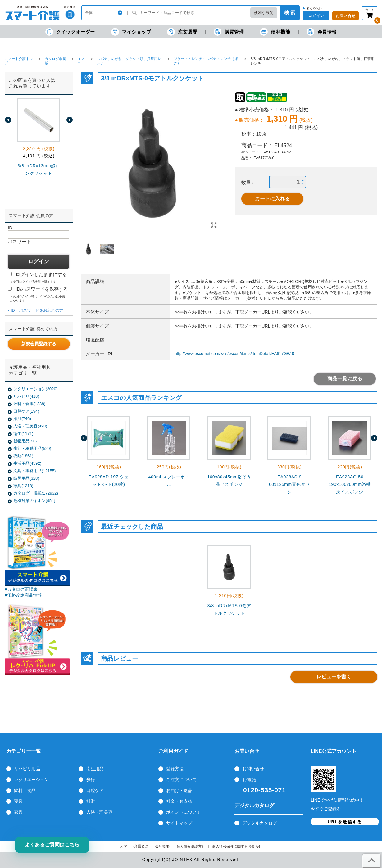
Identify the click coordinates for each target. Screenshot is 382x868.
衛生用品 (95, 769)
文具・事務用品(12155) (34, 471)
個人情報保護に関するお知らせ (237, 846)
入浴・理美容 (99, 812)
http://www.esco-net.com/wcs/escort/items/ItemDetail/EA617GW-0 (234, 353)
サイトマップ (179, 823)
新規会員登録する (39, 344)
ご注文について (181, 780)
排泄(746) (22, 419)
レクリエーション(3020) (35, 389)
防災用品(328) (26, 478)
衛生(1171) (23, 434)
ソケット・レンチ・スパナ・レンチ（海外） (206, 61)
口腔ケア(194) (26, 411)
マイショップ (131, 32)
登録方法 (175, 769)
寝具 (18, 801)
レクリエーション (31, 780)
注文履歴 (182, 32)
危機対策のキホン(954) (34, 501)
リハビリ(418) (26, 396)
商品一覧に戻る (345, 379)
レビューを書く (334, 677)
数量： (248, 182)
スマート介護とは (134, 846)
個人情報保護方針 (191, 846)
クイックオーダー (70, 32)
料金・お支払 (179, 801)
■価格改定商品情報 (23, 595)
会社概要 (162, 846)
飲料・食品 (25, 790)
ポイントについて (184, 812)
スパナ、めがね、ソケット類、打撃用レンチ (129, 61)
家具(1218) (23, 486)
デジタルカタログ (260, 823)
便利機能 (275, 32)
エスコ (81, 61)
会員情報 (322, 32)
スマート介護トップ (19, 61)
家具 (18, 812)
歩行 (91, 780)
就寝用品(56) (25, 441)
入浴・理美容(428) (30, 426)
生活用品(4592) (27, 463)
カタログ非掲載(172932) (36, 493)
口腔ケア (95, 790)
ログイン (316, 16)
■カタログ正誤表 (21, 589)
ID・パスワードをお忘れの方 (37, 310)
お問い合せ (253, 769)
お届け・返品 (179, 790)
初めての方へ (315, 8)
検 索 (290, 13)
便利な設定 (264, 13)
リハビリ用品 (27, 769)
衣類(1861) (23, 456)
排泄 (91, 801)
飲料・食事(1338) (29, 404)
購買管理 (229, 32)
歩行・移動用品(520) (32, 448)
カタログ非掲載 (55, 61)
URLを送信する (345, 822)
